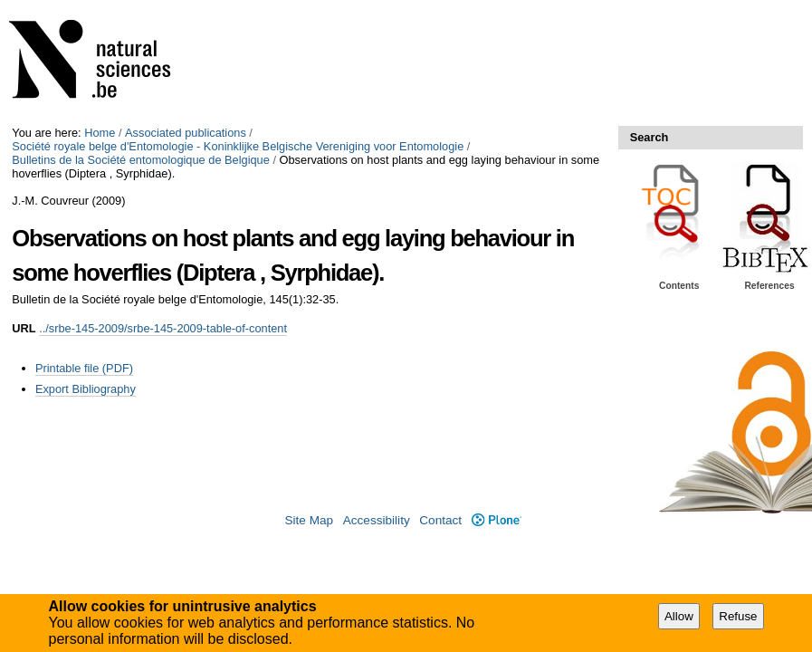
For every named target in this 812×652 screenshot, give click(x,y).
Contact (440, 520)
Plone (497, 520)
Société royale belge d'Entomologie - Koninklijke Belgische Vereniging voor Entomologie (238, 146)
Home (100, 133)
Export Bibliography (86, 389)
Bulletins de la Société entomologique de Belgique (141, 160)
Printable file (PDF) (84, 368)
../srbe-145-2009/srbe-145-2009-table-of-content (163, 328)
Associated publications (186, 133)
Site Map (309, 520)
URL (24, 328)
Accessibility (377, 520)
